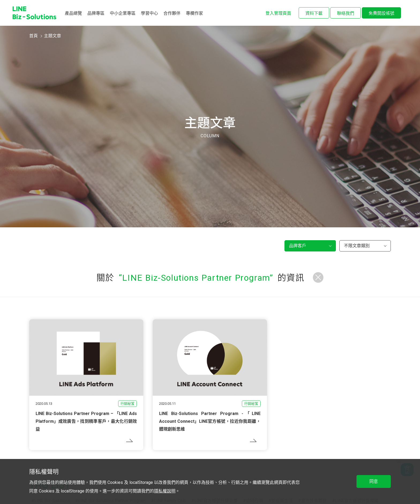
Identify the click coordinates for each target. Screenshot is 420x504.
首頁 (33, 36)
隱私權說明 (165, 491)
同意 (374, 481)
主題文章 (52, 36)
